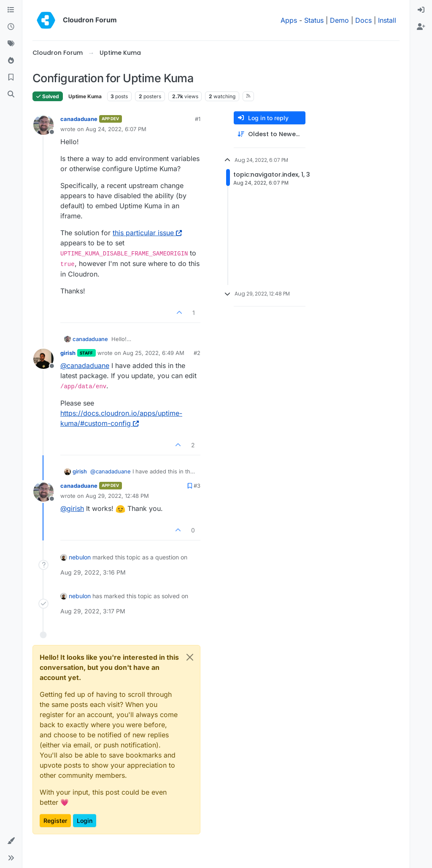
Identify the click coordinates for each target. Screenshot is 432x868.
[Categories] (11, 10)
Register (55, 821)
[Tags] (11, 44)
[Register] (421, 27)
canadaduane (79, 119)
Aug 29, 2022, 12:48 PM (117, 496)
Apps (289, 20)
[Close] (190, 657)
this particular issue (147, 233)
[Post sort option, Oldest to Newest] (270, 134)
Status (314, 20)
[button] (11, 841)
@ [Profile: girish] (72, 508)
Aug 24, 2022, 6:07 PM (116, 129)
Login (85, 821)
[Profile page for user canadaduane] (43, 125)
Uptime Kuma (85, 96)
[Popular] (11, 61)
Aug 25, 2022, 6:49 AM (154, 353)
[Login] (421, 10)
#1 (198, 119)
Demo (339, 20)
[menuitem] (421, 10)
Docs (363, 20)
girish (68, 353)
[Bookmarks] (11, 78)
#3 (197, 486)
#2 (197, 353)
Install (387, 20)
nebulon (80, 557)
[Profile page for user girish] (43, 359)
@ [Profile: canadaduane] (85, 365)
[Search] (11, 94)
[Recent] (11, 27)
